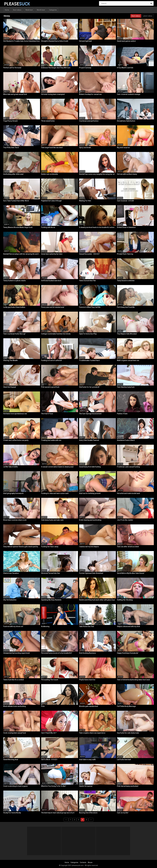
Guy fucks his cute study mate (128, 733)
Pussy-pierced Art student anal (53, 307)
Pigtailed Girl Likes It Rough (51, 201)
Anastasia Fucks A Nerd (126, 440)
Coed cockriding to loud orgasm (16, 786)
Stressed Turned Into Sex (50, 573)
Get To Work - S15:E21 (49, 759)
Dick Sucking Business (88, 653)
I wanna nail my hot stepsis (89, 547)
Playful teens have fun (87, 680)
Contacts (83, 862)
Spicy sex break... (86, 148)
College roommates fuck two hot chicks (56, 334)
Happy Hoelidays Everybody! (128, 653)
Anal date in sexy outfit (87, 759)
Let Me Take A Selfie (11, 467)
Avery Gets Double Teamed (89, 440)
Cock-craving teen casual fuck (15, 733)
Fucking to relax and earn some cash (55, 493)
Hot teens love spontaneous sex (15, 414)
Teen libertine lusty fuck (126, 387)
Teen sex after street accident (128, 547)
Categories (53, 10)
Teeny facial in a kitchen (126, 281)
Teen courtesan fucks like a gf (14, 334)
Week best (29, 10)
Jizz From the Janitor (125, 520)
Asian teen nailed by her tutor (52, 254)
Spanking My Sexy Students (51, 600)
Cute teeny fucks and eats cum (52, 520)
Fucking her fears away (50, 547)
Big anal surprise (123, 148)
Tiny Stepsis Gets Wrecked (127, 334)
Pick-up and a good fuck (50, 387)
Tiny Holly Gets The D (11, 148)
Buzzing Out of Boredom (88, 813)
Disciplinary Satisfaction (126, 121)
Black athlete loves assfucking (15, 706)
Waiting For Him (85, 201)
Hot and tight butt (85, 41)
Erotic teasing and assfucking (90, 520)
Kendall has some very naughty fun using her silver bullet (98, 174)
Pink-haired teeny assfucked (128, 786)
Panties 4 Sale (122, 414)
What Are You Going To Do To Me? (54, 786)
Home (7, 10)
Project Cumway (85, 68)
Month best (41, 10)
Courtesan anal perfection (89, 121)
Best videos (17, 10)
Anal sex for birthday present (90, 493)
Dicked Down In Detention (126, 227)
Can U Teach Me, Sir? (49, 733)
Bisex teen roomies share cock (15, 520)
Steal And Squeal (10, 387)
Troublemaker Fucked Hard (89, 360)
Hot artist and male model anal (128, 493)
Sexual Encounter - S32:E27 (89, 254)
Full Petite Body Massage (126, 706)
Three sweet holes (48, 121)
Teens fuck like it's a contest (14, 680)
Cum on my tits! (123, 813)
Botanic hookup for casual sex (90, 94)
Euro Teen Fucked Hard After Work (16, 201)
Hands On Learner (86, 786)
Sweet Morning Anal (11, 759)
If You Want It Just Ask (125, 68)
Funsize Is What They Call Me (90, 307)
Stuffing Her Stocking (125, 600)
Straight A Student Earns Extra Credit (55, 41)
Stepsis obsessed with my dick (128, 626)
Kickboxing (45, 626)
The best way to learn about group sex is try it (58, 813)
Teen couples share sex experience (92, 733)
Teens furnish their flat (87, 281)
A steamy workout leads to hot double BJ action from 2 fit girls (98, 227)
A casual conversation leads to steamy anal (57, 467)
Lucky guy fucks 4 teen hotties (14, 307)
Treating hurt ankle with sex (51, 440)
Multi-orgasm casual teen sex (128, 360)
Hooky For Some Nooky (12, 813)
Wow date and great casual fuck (15, 94)
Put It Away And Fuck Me (126, 307)
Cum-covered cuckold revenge (129, 94)
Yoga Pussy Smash (10, 121)
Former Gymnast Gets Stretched (91, 573)
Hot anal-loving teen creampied (53, 94)
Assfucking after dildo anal (13, 174)
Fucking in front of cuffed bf (51, 360)
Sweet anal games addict (126, 41)
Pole (43, 706)
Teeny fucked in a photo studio (15, 281)
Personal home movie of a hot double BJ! (57, 653)
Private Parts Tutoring (125, 254)
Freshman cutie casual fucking (128, 467)
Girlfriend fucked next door (51, 281)
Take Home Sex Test (87, 626)
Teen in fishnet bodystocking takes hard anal (133, 680)
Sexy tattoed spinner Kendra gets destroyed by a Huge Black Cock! (22, 547)
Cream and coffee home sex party (16, 440)
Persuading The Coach (50, 680)
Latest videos (148, 16)
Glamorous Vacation (11, 573)
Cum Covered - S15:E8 (125, 201)
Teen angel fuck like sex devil (52, 148)
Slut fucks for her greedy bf (89, 387)
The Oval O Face (47, 414)
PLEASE (10, 4)
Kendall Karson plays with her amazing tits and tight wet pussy (22, 254)
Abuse (90, 862)
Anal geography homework (13, 493)
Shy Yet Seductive (10, 600)
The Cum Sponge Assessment (90, 414)
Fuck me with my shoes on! (13, 626)
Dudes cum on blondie (50, 174)
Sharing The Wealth (10, 360)
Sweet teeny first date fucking (90, 467)
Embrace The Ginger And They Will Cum (56, 68)
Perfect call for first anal (12, 68)
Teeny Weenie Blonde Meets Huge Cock (18, 227)
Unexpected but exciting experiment (16, 653)
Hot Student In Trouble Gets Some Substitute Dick (21, 41)
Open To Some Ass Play (88, 334)
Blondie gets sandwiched (89, 706)
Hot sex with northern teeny (127, 174)
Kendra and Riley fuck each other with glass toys (97, 600)
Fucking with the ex (48, 227)
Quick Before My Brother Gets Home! (131, 573)
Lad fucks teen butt (124, 759)
